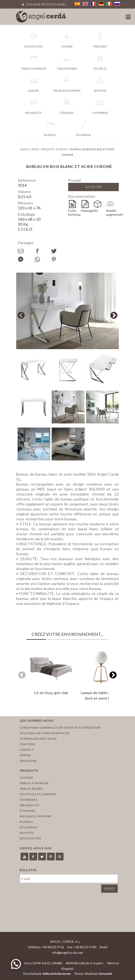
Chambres (29, 800)
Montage (87, 211)
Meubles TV (30, 805)
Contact (27, 750)
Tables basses (31, 789)
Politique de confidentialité (45, 733)
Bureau (27, 822)
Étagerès (27, 811)
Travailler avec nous (38, 739)
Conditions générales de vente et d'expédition (60, 728)
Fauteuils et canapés (38, 794)
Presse (25, 755)
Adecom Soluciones (57, 974)
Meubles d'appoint (36, 816)
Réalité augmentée (112, 213)
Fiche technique (75, 213)
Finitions (28, 744)
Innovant (105, 974)
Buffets (27, 833)
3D (96, 211)
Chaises (26, 778)
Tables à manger (34, 783)
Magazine (28, 761)
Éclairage (28, 827)
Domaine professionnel (44, 4)
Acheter (93, 187)
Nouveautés (30, 838)
